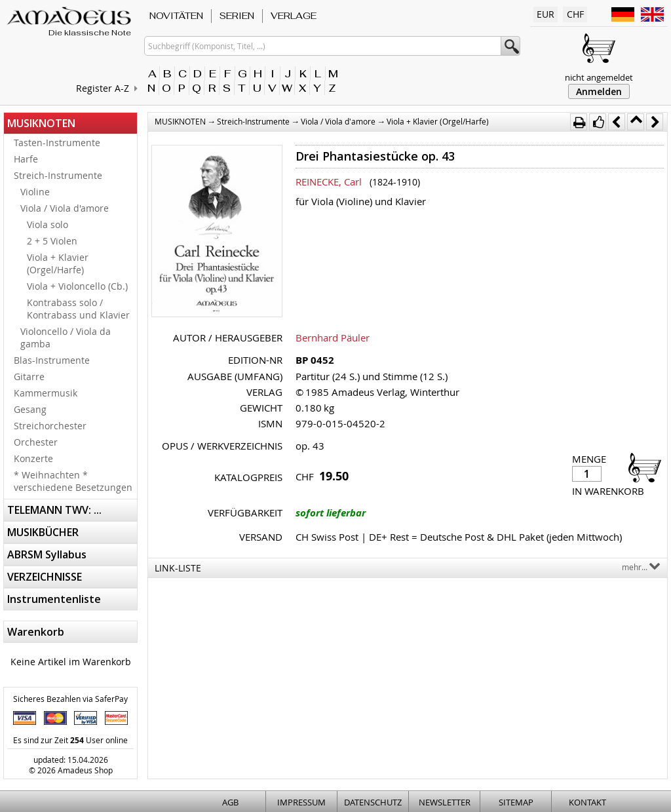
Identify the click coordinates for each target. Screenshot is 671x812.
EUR (546, 14)
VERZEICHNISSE (45, 577)
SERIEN (237, 16)
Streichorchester (50, 426)
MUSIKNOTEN (41, 123)
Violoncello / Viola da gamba (66, 338)
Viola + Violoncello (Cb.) (77, 286)
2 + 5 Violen (52, 241)
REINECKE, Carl (329, 182)
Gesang (30, 409)
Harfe (26, 159)
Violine (35, 192)
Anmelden (599, 91)
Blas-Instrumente (52, 360)
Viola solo (48, 224)
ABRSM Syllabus (47, 554)
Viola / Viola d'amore (65, 208)
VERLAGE (294, 16)
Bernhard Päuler (333, 338)
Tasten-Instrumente (57, 143)
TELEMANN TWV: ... (54, 510)
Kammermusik (46, 393)
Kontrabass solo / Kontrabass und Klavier (78, 309)
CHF (575, 14)
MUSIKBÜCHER (43, 532)
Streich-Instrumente (58, 175)
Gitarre (29, 377)
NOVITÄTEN (176, 16)
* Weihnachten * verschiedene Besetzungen (73, 481)
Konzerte (33, 458)
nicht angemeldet (599, 77)
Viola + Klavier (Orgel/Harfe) (58, 263)
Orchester (36, 442)
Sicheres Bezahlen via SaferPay (70, 699)
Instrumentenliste (54, 599)
